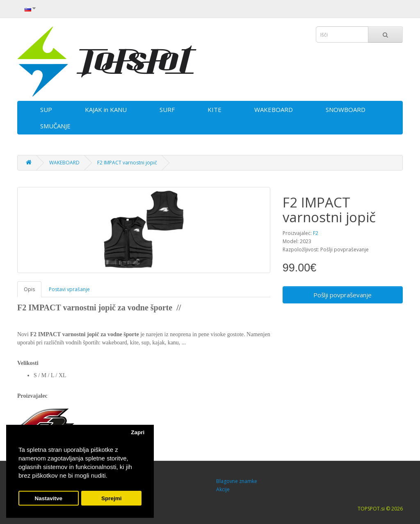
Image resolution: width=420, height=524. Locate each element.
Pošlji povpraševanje (342, 295)
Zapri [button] (138, 432)
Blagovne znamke (237, 481)
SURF (167, 109)
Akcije (223, 489)
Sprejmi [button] (112, 498)
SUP (46, 109)
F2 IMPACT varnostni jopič (127, 163)
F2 (316, 233)
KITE (215, 109)
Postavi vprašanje (69, 289)
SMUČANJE (55, 126)
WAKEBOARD (274, 109)
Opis (29, 289)
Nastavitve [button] (49, 498)
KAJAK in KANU (106, 109)
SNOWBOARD (346, 109)
